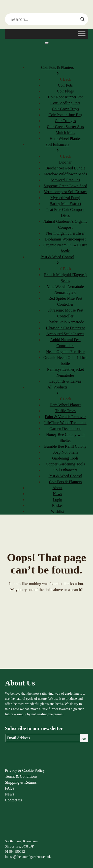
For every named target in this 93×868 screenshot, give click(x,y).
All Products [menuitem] (57, 391)
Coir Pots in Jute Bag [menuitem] (65, 115)
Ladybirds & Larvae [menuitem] (65, 381)
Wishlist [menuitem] (57, 511)
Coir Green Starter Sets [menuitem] (65, 127)
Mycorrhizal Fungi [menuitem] (65, 198)
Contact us (13, 800)
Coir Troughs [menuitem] (65, 121)
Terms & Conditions (21, 776)
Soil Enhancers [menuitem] (57, 148)
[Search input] (44, 19)
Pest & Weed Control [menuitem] (57, 260)
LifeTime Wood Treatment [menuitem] (65, 423)
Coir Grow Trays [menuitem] (65, 109)
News (9, 794)
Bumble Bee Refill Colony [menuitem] (65, 446)
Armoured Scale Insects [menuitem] (65, 334)
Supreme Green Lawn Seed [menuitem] (65, 186)
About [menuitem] (58, 488)
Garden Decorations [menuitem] (65, 429)
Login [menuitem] (57, 500)
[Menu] (47, 43)
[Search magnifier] (83, 19)
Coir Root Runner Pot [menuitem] (65, 97)
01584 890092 (15, 852)
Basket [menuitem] (58, 506)
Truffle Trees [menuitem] (65, 411)
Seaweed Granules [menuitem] (65, 180)
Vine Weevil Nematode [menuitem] (65, 286)
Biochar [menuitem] (65, 162)
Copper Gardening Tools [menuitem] (65, 464)
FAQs (10, 788)
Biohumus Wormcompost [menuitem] (65, 239)
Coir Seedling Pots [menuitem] (65, 103)
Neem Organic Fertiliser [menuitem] (65, 233)
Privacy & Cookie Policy (25, 770)
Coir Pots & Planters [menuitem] (57, 71)
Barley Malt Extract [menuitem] (65, 204)
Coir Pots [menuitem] (65, 85)
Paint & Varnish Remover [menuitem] (65, 417)
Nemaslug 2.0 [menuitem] (65, 292)
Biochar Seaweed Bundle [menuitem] (65, 168)
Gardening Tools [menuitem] (65, 458)
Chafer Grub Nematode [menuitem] (65, 322)
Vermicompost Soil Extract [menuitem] (65, 192)
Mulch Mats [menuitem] (65, 133)
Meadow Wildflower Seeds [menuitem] (65, 174)
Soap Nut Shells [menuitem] (65, 452)
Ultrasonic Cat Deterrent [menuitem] (65, 328)
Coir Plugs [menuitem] (65, 91)
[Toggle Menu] (82, 34)
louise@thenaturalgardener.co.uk (28, 857)
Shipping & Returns (21, 782)
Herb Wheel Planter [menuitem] (65, 139)
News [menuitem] (57, 494)
